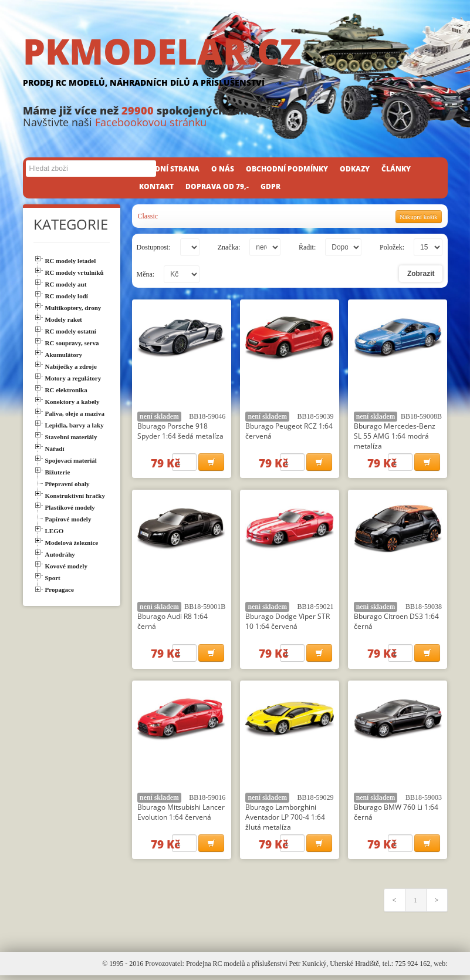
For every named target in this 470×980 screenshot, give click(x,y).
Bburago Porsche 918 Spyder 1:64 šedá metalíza (180, 431)
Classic (148, 216)
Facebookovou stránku (151, 122)
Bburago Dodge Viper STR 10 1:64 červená (288, 623)
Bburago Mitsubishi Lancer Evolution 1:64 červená (181, 815)
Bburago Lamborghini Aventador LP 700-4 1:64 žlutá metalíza (285, 820)
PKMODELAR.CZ (235, 63)
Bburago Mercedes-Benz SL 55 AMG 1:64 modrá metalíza (395, 436)
